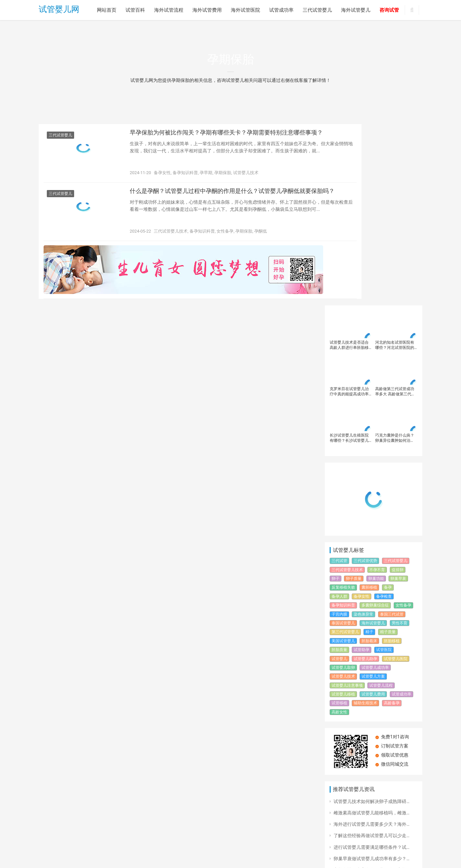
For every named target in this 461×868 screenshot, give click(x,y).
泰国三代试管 (392, 433)
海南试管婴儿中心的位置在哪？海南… (371, 712)
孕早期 (206, 175)
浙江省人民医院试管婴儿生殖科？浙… (371, 723)
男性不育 (400, 442)
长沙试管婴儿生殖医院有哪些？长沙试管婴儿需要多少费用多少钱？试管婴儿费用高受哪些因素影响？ (349, 257)
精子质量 (388, 451)
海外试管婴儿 (356, 10)
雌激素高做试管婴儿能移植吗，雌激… (371, 632)
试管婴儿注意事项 (347, 504)
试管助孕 (362, 469)
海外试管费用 (207, 10)
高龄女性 (339, 531)
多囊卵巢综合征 (375, 424)
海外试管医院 (245, 10)
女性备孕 (225, 238)
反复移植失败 (343, 406)
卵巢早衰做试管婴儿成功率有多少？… (371, 677)
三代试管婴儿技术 (171, 238)
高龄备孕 (392, 522)
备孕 (388, 406)
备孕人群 (339, 415)
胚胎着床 (369, 460)
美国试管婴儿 (343, 460)
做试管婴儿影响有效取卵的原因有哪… (371, 746)
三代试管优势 (365, 380)
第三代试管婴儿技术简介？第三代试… (371, 780)
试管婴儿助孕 (365, 478)
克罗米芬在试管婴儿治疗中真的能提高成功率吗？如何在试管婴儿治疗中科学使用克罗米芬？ (349, 210)
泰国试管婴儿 (343, 442)
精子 (369, 451)
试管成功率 (281, 10)
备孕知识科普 (185, 175)
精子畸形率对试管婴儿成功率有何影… (371, 700)
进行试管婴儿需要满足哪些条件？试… (371, 666)
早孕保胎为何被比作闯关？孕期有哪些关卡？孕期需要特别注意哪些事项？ (221, 140)
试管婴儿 (339, 478)
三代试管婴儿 (317, 10)
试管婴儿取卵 (343, 486)
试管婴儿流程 (381, 504)
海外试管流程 (169, 10)
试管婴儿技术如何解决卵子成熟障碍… (371, 620)
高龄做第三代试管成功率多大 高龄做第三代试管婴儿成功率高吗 (395, 210)
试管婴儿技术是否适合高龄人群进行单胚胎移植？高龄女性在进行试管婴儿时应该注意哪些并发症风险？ (349, 164)
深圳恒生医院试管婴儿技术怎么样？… (371, 792)
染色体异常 (363, 433)
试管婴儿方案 (373, 495)
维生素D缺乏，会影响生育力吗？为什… (373, 734)
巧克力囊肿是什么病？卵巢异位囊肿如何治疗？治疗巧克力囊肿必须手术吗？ (395, 257)
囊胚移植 (369, 406)
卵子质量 (354, 397)
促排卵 (398, 389)
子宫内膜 (339, 433)
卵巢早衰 (398, 397)
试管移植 (339, 522)
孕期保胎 (223, 175)
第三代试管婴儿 (345, 451)
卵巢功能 (376, 397)
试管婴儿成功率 (375, 486)
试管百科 (135, 10)
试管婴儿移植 (343, 513)
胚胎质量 (339, 469)
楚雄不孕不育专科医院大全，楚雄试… (371, 769)
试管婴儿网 (59, 10)
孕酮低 (261, 238)
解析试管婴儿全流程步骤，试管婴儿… (371, 757)
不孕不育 (377, 389)
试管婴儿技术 (246, 175)
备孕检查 (384, 415)
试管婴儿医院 (396, 478)
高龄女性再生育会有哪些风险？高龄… (371, 689)
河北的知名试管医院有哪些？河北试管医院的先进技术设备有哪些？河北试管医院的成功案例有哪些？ (395, 164)
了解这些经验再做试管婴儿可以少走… (371, 655)
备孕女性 (162, 175)
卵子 (336, 397)
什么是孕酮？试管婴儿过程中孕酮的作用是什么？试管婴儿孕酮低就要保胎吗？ (221, 203)
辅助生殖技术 (365, 522)
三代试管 (339, 380)
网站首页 (107, 10)
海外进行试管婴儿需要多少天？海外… (371, 643)
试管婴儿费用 (373, 513)
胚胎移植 (392, 460)
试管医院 (384, 469)
